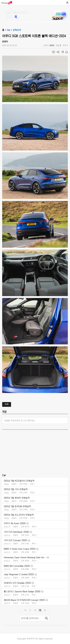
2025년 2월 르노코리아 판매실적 (19, 515)
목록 (7, 404)
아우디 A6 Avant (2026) (15, 523)
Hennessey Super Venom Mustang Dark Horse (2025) (25, 557)
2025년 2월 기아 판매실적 (16, 489)
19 (40, 610)
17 (30, 610)
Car (10, 30)
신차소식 (17, 30)
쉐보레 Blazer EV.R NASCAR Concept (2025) (24, 600)
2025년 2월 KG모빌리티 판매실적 (19, 481)
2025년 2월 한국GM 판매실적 (17, 506)
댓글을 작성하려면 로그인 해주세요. (20, 421)
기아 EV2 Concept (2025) (16, 540)
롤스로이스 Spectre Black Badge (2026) (22, 591)
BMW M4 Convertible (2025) (17, 566)
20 (45, 610)
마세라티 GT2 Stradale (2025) (17, 583)
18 (35, 610)
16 (25, 610)
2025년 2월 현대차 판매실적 (17, 498)
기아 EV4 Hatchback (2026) (17, 532)
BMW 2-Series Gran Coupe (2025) (20, 549)
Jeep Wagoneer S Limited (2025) (19, 574)
